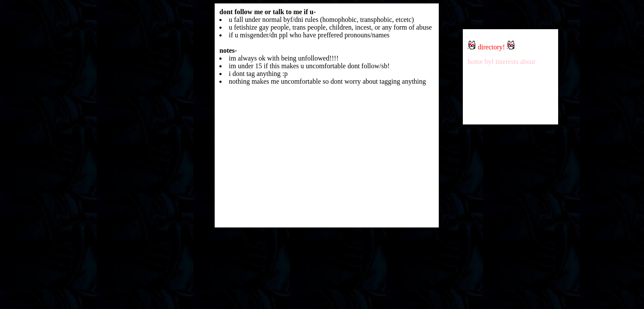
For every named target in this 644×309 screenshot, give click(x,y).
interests (507, 62)
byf (489, 62)
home (475, 62)
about (528, 62)
